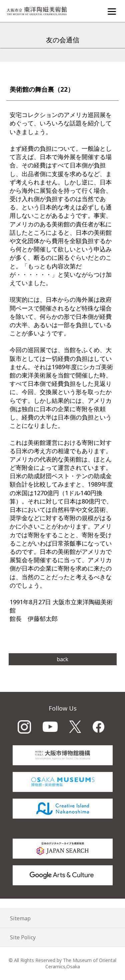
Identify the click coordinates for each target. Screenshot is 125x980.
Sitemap (20, 918)
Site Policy (23, 937)
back (62, 659)
